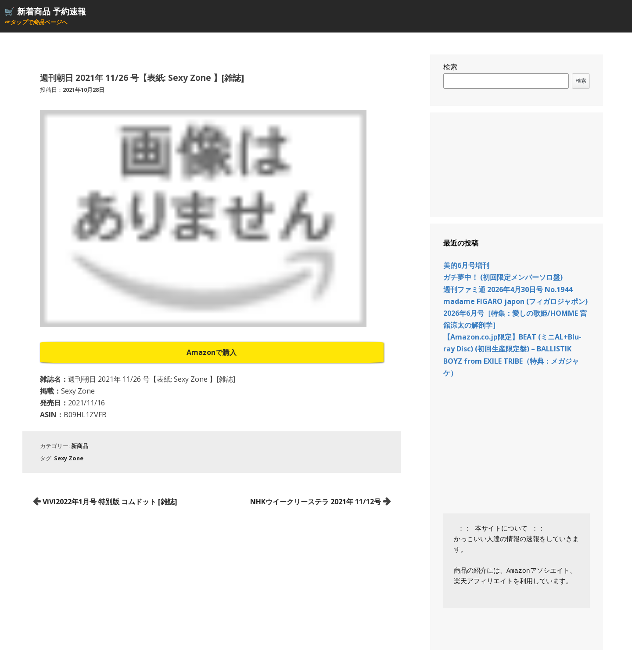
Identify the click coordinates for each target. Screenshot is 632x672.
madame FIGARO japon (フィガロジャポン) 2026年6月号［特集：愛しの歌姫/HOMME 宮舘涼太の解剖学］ (515, 313)
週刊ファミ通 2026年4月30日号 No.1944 (508, 289)
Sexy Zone (69, 458)
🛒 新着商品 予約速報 (45, 11)
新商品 (80, 446)
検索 (450, 67)
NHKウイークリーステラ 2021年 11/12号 (316, 502)
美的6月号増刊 (466, 265)
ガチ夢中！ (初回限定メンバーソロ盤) (503, 277)
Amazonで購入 (212, 352)
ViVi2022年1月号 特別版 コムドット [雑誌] (110, 502)
